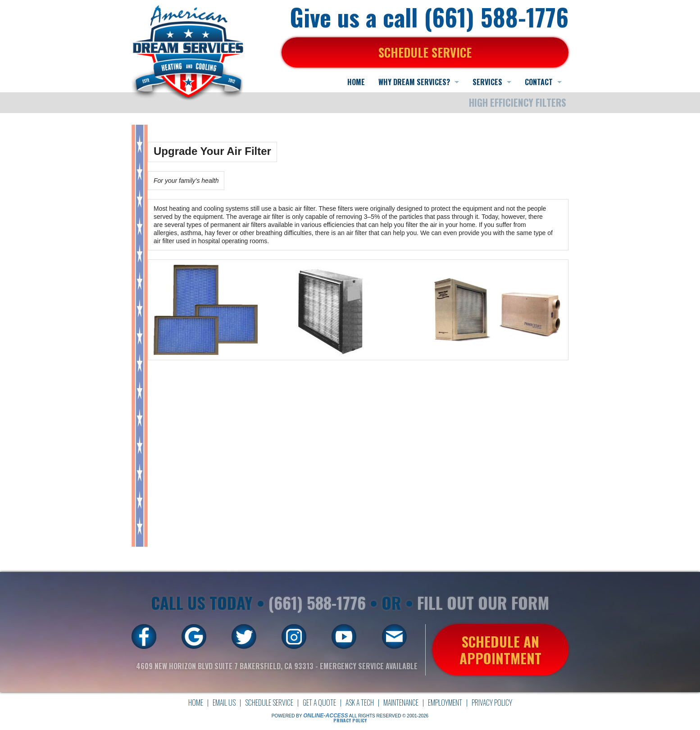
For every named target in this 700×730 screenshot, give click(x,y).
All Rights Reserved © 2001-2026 (389, 716)
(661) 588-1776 (317, 602)
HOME (356, 82)
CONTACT (539, 82)
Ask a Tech (360, 703)
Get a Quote (319, 703)
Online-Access (325, 716)
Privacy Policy (492, 703)
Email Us (224, 703)
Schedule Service (269, 703)
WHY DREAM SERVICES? (414, 82)
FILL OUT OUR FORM (483, 602)
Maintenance (401, 703)
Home (196, 703)
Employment (445, 703)
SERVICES (487, 82)
